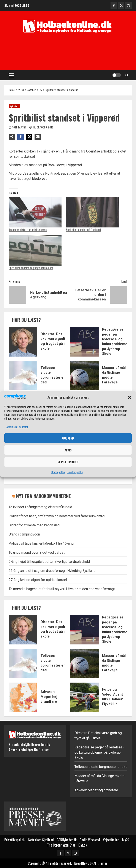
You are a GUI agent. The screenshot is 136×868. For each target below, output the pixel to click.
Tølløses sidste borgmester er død (23, 376)
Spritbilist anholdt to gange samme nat (31, 268)
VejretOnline (111, 840)
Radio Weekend (90, 840)
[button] (130, 397)
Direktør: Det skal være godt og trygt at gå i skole (23, 342)
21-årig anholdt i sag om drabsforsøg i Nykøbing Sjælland (52, 571)
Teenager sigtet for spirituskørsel (28, 230)
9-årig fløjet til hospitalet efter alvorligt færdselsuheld (49, 562)
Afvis (68, 450)
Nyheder (14, 106)
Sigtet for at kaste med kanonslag (34, 525)
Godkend (68, 438)
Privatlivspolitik (75, 472)
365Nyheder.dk (67, 840)
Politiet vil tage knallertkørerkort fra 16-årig (41, 543)
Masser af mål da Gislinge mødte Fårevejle (85, 376)
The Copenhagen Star (61, 845)
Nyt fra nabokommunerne (43, 496)
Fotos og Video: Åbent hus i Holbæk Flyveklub (85, 697)
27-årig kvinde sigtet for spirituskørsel (38, 580)
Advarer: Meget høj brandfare (23, 697)
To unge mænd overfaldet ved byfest (37, 552)
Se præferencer (68, 462)
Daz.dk (83, 845)
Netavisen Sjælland (41, 840)
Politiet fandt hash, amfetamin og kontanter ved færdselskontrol (57, 516)
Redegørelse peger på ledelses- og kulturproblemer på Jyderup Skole (85, 342)
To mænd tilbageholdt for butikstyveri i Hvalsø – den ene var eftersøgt (62, 589)
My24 (126, 840)
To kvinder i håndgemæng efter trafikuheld (40, 507)
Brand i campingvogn (24, 534)
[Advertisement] (69, 53)
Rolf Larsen (20, 127)
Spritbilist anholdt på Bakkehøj (83, 230)
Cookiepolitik (58, 472)
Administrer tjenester (17, 427)
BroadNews (82, 863)
